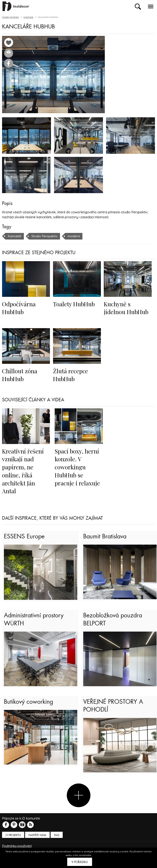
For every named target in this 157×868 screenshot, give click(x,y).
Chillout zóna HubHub (20, 375)
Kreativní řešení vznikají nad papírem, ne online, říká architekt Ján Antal (23, 471)
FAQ (57, 839)
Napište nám (37, 839)
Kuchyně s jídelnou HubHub (127, 308)
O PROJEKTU (13, 839)
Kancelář (15, 236)
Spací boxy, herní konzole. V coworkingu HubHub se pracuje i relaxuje (77, 467)
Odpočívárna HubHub (19, 308)
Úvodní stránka (10, 17)
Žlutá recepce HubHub (71, 375)
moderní (75, 236)
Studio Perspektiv (45, 236)
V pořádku (80, 862)
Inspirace (28, 17)
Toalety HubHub (74, 304)
